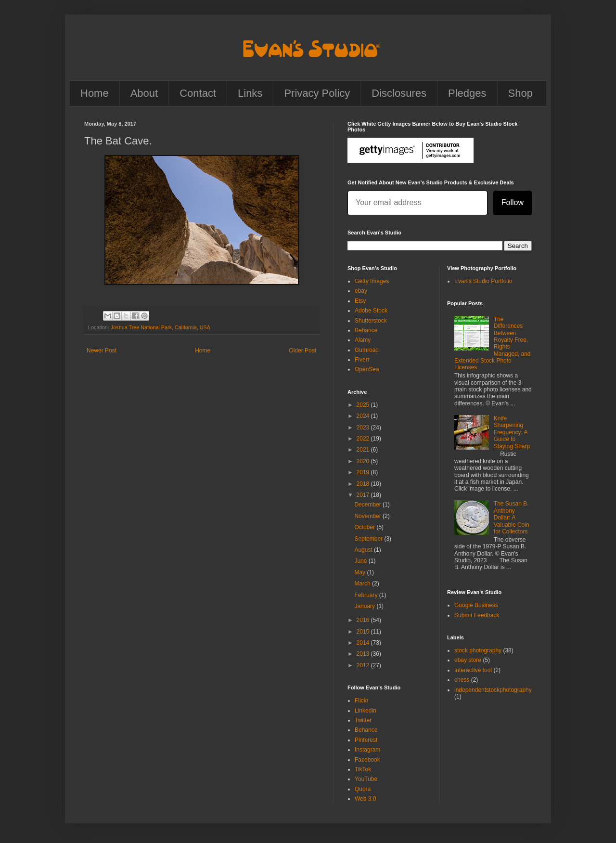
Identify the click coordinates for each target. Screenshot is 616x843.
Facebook (367, 760)
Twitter (363, 720)
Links (250, 93)
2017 (364, 495)
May (360, 572)
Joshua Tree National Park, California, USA (160, 327)
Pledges (467, 93)
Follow (513, 202)
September (369, 539)
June (361, 561)
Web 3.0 (365, 799)
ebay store (468, 660)
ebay (361, 291)
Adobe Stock (371, 311)
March (363, 584)
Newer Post (102, 350)
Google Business (476, 605)
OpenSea (367, 369)
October (365, 527)
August (364, 550)
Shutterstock (371, 321)
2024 (364, 416)
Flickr (362, 700)
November (368, 516)
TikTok (363, 769)
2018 (364, 484)
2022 (364, 439)
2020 (364, 461)
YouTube (366, 779)
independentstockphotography (493, 690)
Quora (363, 789)
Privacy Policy (317, 93)
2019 (364, 472)
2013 (364, 654)
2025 (364, 405)
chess (462, 680)
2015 (364, 632)
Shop (520, 93)
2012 (364, 665)
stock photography (478, 650)
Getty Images (372, 281)
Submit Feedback (477, 615)
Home (95, 93)
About (144, 93)
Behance (366, 330)
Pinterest (366, 740)
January (365, 606)
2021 (364, 450)
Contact (198, 93)
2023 (364, 428)
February (366, 595)
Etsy (360, 301)
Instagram (367, 750)
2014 (364, 643)
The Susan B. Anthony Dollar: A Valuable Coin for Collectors (512, 518)
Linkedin (366, 711)
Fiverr (362, 360)
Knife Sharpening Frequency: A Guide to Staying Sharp (512, 432)
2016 (364, 620)
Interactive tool (473, 670)
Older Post (302, 350)
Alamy (363, 340)
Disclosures (399, 93)
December (368, 505)
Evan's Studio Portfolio (483, 281)
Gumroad (367, 350)
